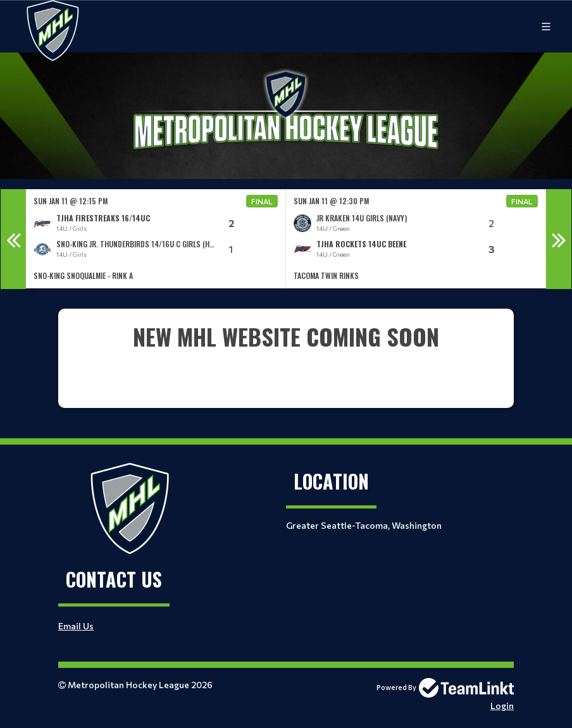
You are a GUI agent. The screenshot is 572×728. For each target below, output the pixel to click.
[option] (156, 239)
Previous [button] (13, 239)
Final (262, 201)
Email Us (76, 626)
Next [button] (559, 239)
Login (502, 706)
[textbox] (286, 354)
